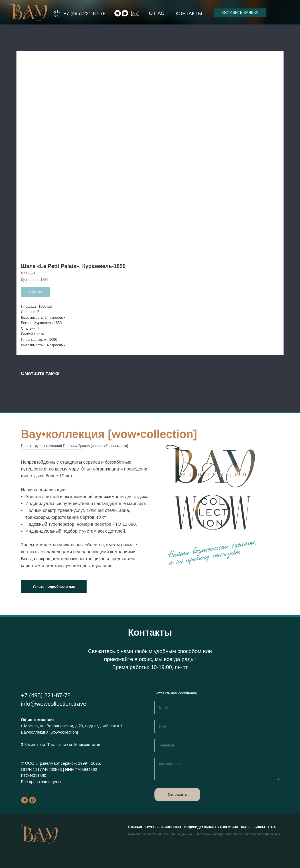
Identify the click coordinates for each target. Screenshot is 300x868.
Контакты (189, 13)
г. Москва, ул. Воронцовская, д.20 (52, 726)
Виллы (259, 827)
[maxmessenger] (32, 800)
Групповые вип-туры (163, 827)
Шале (246, 827)
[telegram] (24, 800)
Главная (135, 827)
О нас (157, 13)
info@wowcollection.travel (54, 704)
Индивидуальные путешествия (211, 827)
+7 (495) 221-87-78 (84, 13)
